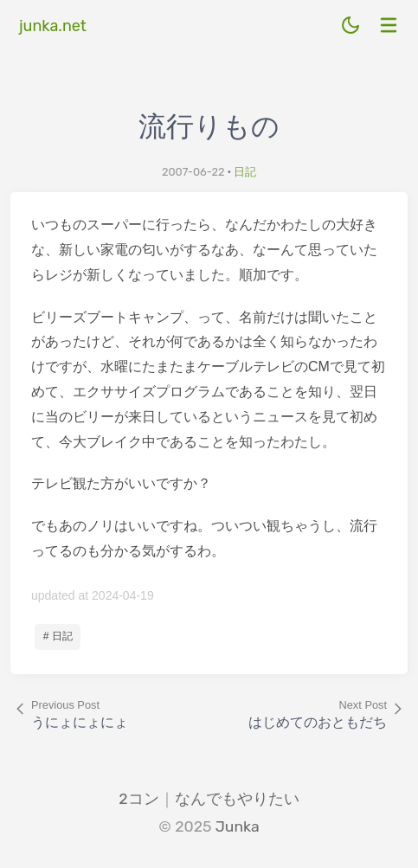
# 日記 (58, 636)
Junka (238, 826)
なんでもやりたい (237, 799)
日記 (245, 172)
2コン (138, 799)
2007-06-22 (193, 172)
